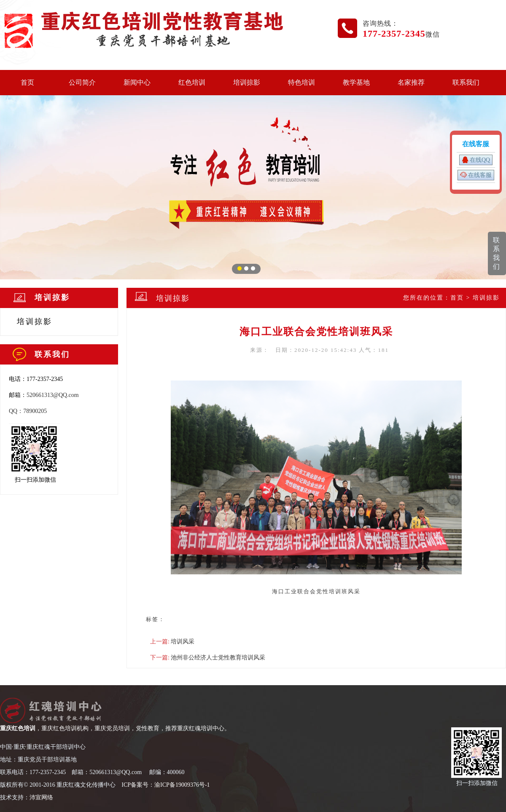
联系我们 (466, 82)
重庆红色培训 (18, 728)
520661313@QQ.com (53, 395)
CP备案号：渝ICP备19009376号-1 (167, 785)
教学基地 (356, 82)
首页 (27, 82)
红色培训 (192, 82)
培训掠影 (247, 82)
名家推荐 (411, 82)
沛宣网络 (41, 797)
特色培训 (301, 82)
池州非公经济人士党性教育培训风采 (218, 658)
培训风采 (183, 642)
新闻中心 (137, 82)
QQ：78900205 (28, 411)
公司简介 (82, 82)
